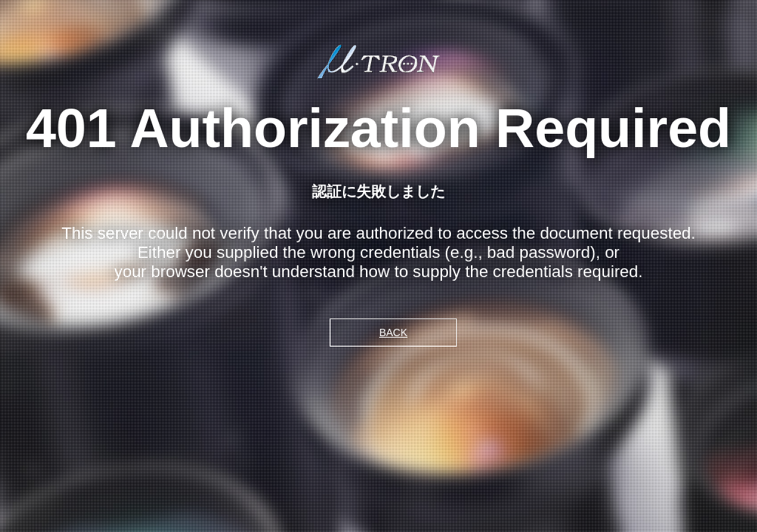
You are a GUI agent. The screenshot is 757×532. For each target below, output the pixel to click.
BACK (393, 332)
